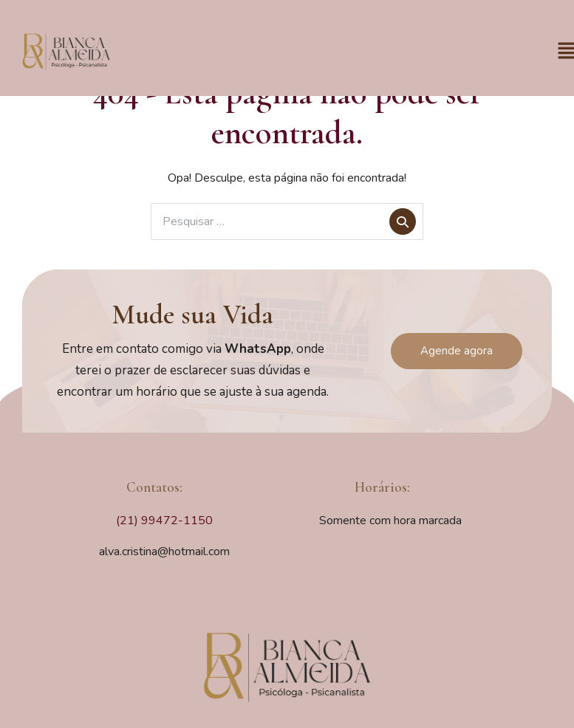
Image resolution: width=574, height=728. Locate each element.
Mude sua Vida (193, 315)
